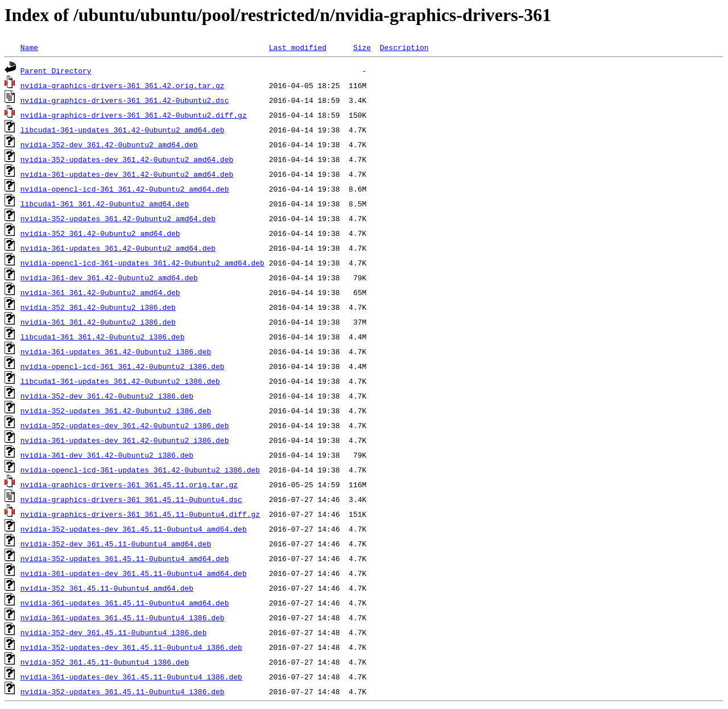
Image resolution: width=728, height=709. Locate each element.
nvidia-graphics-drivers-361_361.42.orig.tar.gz (123, 85)
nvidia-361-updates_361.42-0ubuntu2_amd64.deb (118, 248)
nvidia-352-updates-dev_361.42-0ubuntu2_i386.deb (125, 425)
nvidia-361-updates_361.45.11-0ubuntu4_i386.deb (123, 617)
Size (362, 47)
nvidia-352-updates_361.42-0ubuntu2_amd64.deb (118, 218)
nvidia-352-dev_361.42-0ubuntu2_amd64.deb (109, 144)
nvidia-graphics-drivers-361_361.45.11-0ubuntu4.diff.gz (140, 514)
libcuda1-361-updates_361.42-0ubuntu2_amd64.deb (123, 130)
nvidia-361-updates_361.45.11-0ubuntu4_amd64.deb (125, 603)
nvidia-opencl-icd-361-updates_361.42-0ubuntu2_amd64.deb (142, 263)
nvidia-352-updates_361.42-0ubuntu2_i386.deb (116, 411)
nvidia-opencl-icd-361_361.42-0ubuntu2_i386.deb (123, 366)
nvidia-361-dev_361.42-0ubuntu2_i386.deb (107, 455)
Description (404, 47)
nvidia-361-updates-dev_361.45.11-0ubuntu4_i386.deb (131, 677)
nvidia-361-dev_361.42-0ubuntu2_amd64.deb (109, 277)
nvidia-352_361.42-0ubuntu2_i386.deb (98, 307)
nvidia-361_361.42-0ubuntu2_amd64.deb (100, 292)
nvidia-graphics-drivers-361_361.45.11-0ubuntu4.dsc (131, 499)
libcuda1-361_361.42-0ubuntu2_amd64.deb (105, 204)
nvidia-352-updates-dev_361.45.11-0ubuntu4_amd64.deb (134, 529)
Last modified (298, 47)
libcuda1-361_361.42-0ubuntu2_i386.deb (103, 337)
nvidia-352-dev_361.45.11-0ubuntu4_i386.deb (114, 632)
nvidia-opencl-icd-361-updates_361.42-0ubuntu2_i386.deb (140, 470)
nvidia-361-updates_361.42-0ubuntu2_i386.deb (116, 351)
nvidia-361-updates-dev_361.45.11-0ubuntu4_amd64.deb (134, 573)
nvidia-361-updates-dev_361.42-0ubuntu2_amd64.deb (127, 174)
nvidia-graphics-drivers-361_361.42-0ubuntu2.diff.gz (134, 115)
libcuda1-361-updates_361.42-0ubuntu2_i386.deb (120, 381)
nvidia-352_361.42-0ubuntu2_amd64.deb (100, 233)
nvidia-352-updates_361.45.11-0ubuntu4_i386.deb (123, 691)
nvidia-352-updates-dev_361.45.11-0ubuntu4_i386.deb (131, 647)
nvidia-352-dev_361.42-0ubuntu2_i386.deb (107, 396)
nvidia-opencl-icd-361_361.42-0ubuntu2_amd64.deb (125, 189)
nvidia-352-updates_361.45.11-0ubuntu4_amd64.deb (125, 558)
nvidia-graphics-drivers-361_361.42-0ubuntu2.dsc (125, 100)
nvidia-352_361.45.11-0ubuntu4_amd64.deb (107, 588)
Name (29, 47)
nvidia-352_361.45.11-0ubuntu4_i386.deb (105, 662)
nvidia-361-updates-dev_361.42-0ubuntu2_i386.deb (125, 440)
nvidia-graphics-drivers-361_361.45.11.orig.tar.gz (129, 484)
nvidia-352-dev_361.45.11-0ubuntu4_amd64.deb (116, 544)
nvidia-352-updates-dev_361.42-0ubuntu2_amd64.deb (127, 159)
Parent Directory (56, 71)
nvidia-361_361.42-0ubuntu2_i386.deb (98, 322)
